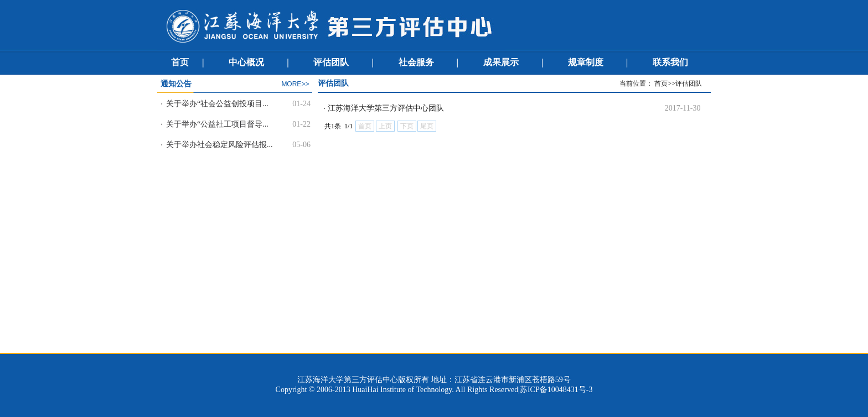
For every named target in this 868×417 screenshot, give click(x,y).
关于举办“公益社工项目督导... (217, 124)
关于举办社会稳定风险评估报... (219, 145)
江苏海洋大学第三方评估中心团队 (386, 108)
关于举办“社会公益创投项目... (217, 104)
